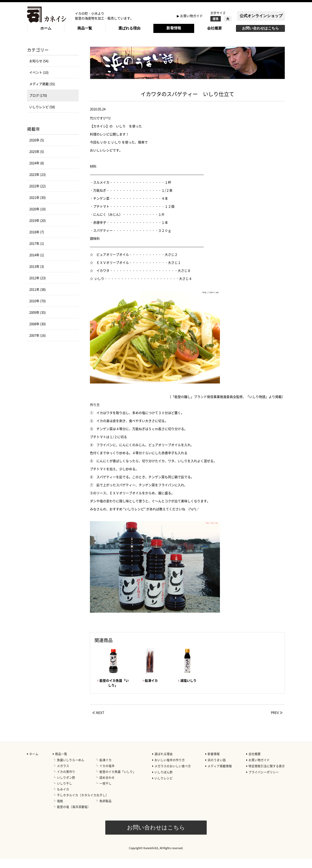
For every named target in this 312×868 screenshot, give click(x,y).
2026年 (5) (37, 149)
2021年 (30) (37, 207)
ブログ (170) (38, 104)
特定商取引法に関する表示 (267, 775)
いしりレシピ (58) (42, 116)
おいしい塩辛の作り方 (170, 769)
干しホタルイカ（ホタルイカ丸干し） (83, 804)
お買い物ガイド (191, 16)
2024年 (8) (37, 172)
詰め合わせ (107, 786)
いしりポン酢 (66, 786)
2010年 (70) (37, 310)
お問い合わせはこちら (260, 28)
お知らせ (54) (39, 70)
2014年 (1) (37, 264)
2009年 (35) (37, 321)
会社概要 (214, 28)
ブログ (66, 46)
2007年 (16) (37, 344)
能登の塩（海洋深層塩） (74, 816)
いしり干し (65, 792)
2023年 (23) (37, 184)
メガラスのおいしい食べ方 (173, 775)
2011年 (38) (37, 299)
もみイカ (63, 798)
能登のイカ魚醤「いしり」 (118, 781)
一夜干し (106, 792)
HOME (32, 46)
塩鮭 (60, 810)
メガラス (63, 775)
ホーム (46, 28)
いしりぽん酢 (164, 781)
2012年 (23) (37, 287)
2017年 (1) (37, 253)
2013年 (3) (37, 276)
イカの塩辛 (107, 775)
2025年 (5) (37, 161)
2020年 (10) (37, 218)
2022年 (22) (37, 195)
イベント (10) (39, 82)
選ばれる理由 (129, 28)
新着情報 (174, 28)
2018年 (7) (37, 241)
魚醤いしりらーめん (71, 769)
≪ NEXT (98, 722)
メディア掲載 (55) (42, 93)
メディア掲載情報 (220, 775)
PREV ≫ (277, 722)
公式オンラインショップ (261, 16)
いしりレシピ (164, 787)
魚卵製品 (106, 810)
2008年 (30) (37, 333)
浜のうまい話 (217, 769)
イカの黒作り (66, 781)
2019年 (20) (37, 230)
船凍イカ (106, 769)
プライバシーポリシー (264, 781)
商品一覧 (85, 28)
